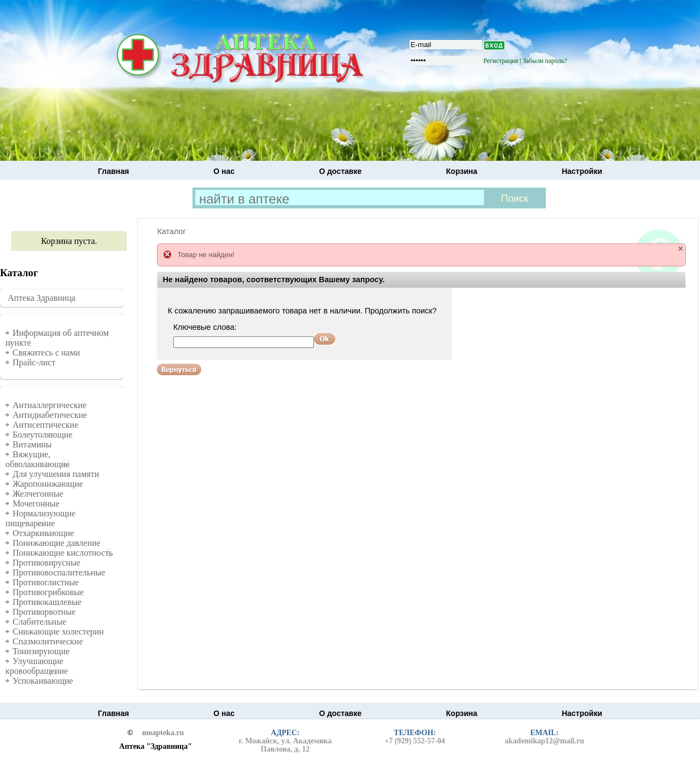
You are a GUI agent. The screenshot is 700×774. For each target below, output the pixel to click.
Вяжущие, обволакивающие (37, 459)
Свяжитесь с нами (46, 353)
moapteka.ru (163, 733)
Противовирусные (46, 563)
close (681, 249)
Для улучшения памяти (56, 474)
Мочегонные (36, 504)
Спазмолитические (48, 641)
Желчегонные (38, 494)
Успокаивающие (43, 681)
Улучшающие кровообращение (37, 666)
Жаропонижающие (48, 484)
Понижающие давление (57, 543)
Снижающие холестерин (58, 632)
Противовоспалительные (59, 572)
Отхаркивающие (43, 533)
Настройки (582, 171)
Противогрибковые (48, 592)
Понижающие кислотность (63, 553)
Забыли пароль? (545, 61)
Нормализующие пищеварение (40, 518)
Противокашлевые (47, 602)
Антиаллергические (49, 405)
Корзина (462, 171)
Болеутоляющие (43, 435)
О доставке (340, 171)
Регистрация (501, 61)
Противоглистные (46, 582)
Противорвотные (44, 612)
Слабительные (39, 622)
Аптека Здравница (42, 298)
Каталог (171, 231)
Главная (113, 171)
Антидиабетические (50, 415)
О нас (224, 171)
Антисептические (45, 425)
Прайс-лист (34, 362)
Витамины (32, 444)
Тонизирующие (41, 651)
